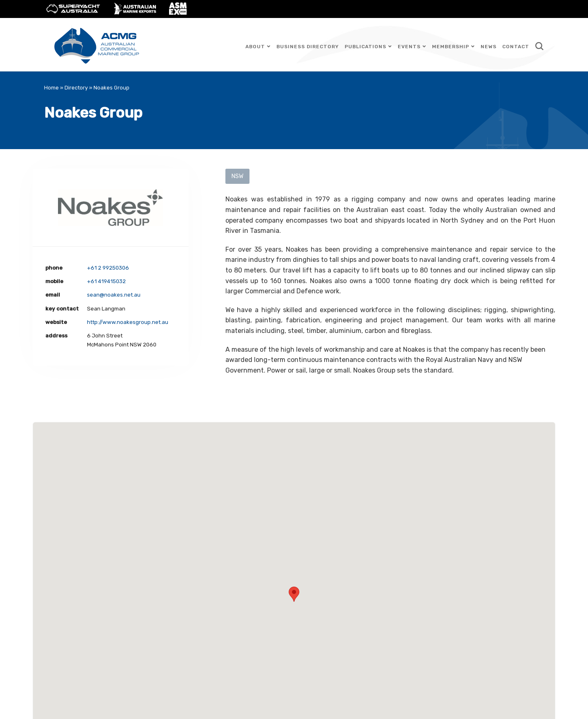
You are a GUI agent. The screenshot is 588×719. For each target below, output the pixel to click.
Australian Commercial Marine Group (97, 45)
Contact (516, 47)
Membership (451, 47)
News (489, 47)
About (255, 47)
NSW (237, 176)
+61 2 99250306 (108, 268)
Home (51, 88)
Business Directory (308, 47)
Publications (365, 47)
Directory (76, 88)
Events (409, 47)
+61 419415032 (106, 281)
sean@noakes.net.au (114, 295)
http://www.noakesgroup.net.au (128, 322)
